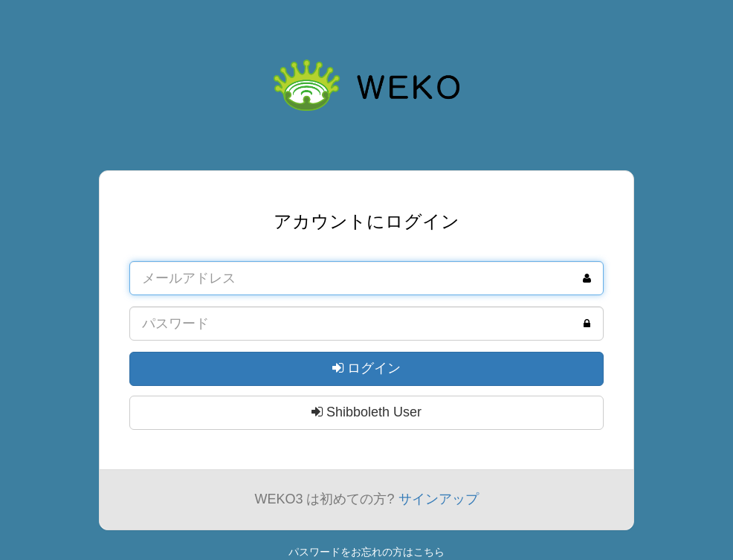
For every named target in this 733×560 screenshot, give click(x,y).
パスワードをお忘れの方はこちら (366, 552)
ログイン (366, 368)
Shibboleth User (366, 412)
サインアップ (439, 499)
